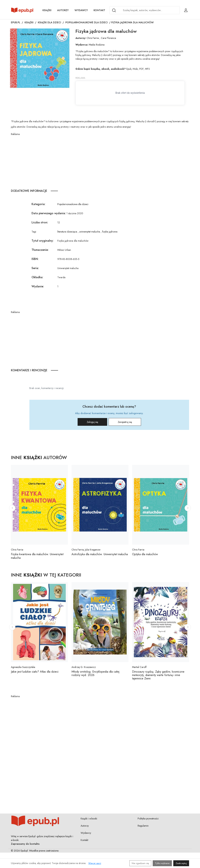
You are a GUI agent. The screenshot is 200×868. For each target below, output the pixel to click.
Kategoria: (38, 204)
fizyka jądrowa (110, 232)
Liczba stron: (40, 222)
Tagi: (34, 232)
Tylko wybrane (162, 863)
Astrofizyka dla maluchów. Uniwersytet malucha (100, 554)
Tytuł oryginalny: (43, 241)
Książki (47, 10)
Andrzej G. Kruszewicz (84, 667)
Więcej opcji (95, 863)
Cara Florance (108, 38)
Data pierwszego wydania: (49, 213)
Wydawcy (81, 10)
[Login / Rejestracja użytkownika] (186, 10)
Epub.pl (16, 22)
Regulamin (143, 826)
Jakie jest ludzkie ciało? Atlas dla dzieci (35, 672)
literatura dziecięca (67, 232)
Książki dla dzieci (49, 22)
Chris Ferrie (93, 38)
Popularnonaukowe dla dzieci (87, 22)
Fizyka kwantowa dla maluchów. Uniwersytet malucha (37, 556)
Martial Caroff (139, 667)
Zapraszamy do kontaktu (25, 844)
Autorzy (63, 10)
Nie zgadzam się (140, 863)
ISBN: (35, 259)
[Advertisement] (102, 161)
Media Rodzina (97, 45)
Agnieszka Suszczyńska (23, 667)
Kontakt (99, 10)
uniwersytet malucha (90, 232)
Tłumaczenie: (40, 250)
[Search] (114, 10)
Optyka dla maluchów (145, 554)
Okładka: (37, 277)
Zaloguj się (92, 422)
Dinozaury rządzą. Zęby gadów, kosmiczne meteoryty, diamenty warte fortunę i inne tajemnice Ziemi (158, 675)
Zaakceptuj (181, 863)
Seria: (35, 268)
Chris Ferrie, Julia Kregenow (86, 550)
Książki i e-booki (89, 819)
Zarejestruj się (125, 422)
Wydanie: (38, 286)
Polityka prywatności (148, 819)
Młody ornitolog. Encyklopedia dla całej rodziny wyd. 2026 (95, 673)
